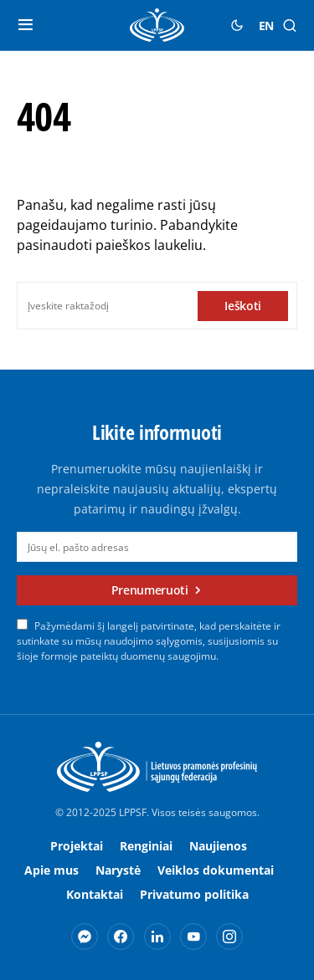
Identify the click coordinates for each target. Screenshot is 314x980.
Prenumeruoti (150, 590)
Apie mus (51, 870)
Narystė (118, 870)
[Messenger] (85, 937)
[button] (26, 25)
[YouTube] (193, 937)
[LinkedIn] (157, 937)
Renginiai (146, 846)
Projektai (77, 846)
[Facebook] (121, 937)
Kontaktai (95, 894)
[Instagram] (229, 937)
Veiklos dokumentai (216, 870)
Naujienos (218, 846)
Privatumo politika (194, 894)
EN (266, 26)
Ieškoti (243, 306)
